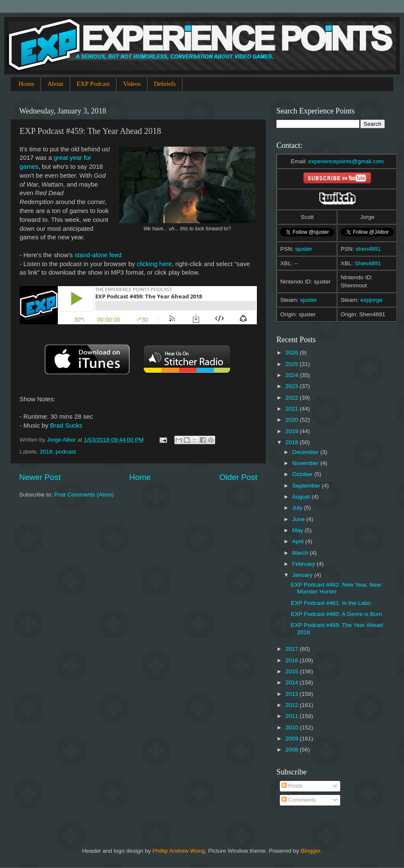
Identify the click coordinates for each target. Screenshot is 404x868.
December (306, 452)
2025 (293, 364)
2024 (293, 375)
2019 (293, 431)
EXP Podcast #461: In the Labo (331, 603)
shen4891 (368, 249)
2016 (293, 660)
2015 (293, 671)
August (302, 497)
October (303, 474)
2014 (293, 682)
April (299, 541)
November (306, 463)
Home (27, 84)
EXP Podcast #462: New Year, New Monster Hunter (336, 588)
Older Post (238, 477)
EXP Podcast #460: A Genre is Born (337, 614)
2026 (293, 353)
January (303, 575)
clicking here (155, 264)
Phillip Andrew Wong (179, 851)
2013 (293, 694)
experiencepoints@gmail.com (346, 161)
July (298, 508)
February (304, 564)
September (307, 486)
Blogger (310, 851)
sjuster (304, 249)
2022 (293, 398)
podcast (66, 452)
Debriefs (165, 84)
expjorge (372, 300)
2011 (293, 716)
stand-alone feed (98, 255)
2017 (293, 649)
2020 (293, 420)
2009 (293, 739)
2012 (293, 705)
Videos (132, 84)
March (301, 553)
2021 (293, 409)
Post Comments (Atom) (84, 495)
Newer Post (40, 477)
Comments (299, 800)
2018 (46, 452)
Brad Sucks (66, 425)
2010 (293, 728)
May (298, 530)
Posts (292, 786)
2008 (293, 750)
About (55, 84)
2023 (293, 386)
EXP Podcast (93, 84)
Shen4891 (368, 263)
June (299, 519)
